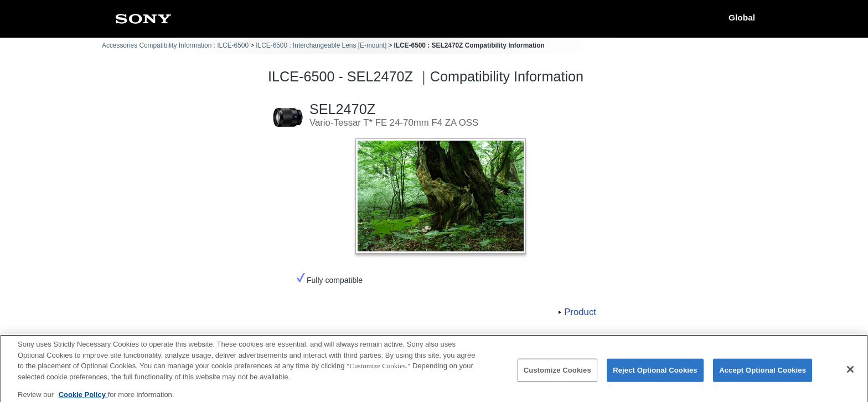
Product (580, 312)
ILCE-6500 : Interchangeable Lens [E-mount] (321, 45)
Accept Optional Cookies (763, 375)
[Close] (850, 374)
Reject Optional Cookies (655, 375)
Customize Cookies (557, 375)
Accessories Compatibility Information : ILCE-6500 (175, 45)
